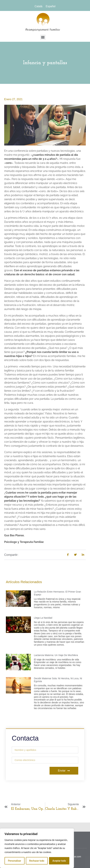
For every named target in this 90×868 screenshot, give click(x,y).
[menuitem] (38, 6)
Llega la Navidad (43, 618)
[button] (43, 37)
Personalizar (14, 861)
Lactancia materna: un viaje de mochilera (56, 655)
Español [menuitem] (51, 6)
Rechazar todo (37, 861)
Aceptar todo (59, 861)
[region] (37, 848)
